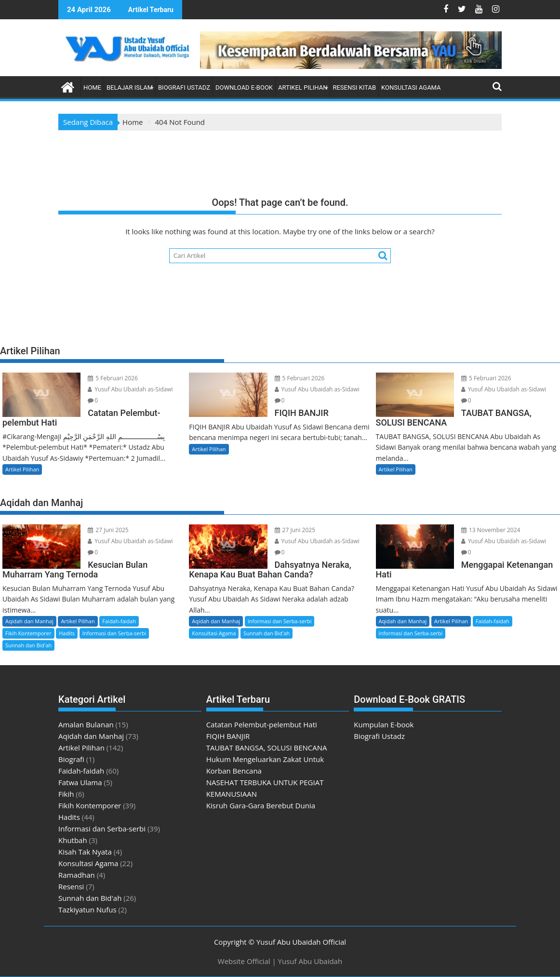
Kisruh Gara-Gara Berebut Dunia (261, 805)
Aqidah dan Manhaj (29, 621)
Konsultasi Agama (411, 87)
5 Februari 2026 (113, 378)
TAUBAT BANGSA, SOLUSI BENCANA (267, 748)
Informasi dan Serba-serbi (114, 633)
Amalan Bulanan (86, 724)
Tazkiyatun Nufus (87, 910)
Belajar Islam (130, 87)
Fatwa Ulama (80, 782)
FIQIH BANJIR (228, 736)
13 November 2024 (491, 530)
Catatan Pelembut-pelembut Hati (262, 724)
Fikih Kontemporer (28, 633)
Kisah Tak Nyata (85, 852)
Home (92, 87)
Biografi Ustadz (184, 87)
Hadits (67, 633)
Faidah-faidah (119, 621)
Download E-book (244, 87)
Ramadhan (77, 875)
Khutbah (73, 840)
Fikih (66, 794)
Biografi (71, 759)
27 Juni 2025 (108, 530)
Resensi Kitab (354, 87)
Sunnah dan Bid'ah (28, 645)
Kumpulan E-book (384, 724)
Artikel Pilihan (303, 87)
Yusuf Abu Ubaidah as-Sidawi (130, 389)
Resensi (71, 886)
